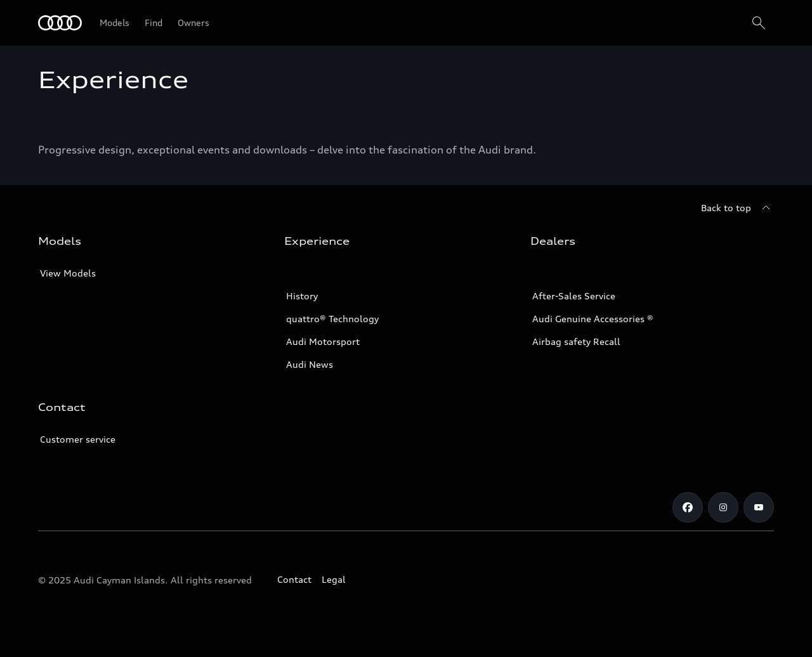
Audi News (310, 364)
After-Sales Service (574, 296)
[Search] (759, 23)
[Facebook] (688, 507)
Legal (334, 579)
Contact (294, 579)
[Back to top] (737, 208)
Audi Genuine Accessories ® (593, 319)
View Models (68, 273)
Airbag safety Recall (576, 342)
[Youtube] (759, 507)
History (302, 296)
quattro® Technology (332, 319)
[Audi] (60, 23)
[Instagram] (723, 507)
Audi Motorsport (323, 342)
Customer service (78, 439)
